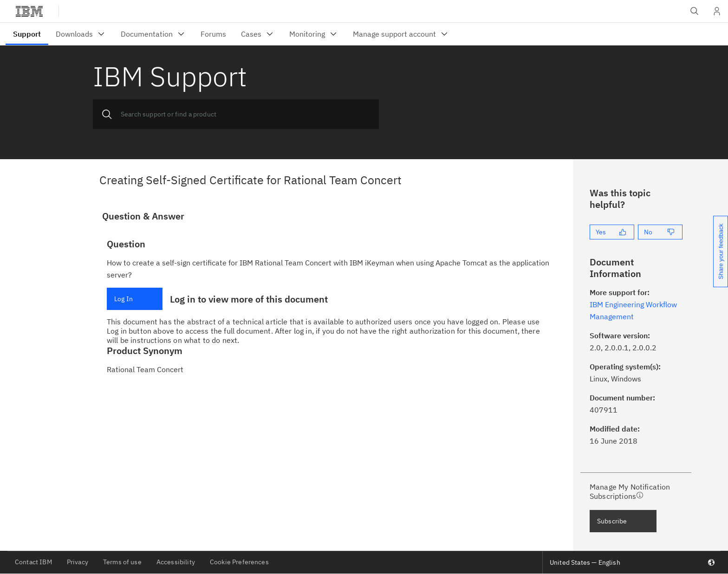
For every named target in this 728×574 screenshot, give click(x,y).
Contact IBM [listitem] (33, 562)
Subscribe (612, 521)
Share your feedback (721, 252)
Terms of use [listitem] (122, 562)
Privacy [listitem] (78, 562)
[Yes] (612, 232)
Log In (123, 299)
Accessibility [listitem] (176, 562)
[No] (660, 232)
